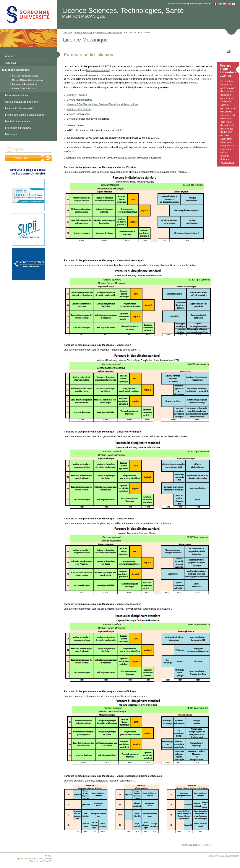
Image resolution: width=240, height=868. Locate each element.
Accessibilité (233, 856)
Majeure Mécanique (98, 70)
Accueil (9, 56)
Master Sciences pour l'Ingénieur (193, 79)
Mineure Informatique (79, 109)
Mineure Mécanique (17, 95)
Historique (11, 134)
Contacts (171, 4)
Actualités (11, 63)
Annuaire (193, 4)
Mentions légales (217, 856)
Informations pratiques (18, 128)
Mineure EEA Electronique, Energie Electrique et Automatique (102, 104)
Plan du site (182, 4)
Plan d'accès (205, 4)
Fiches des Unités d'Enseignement (25, 115)
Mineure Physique (77, 95)
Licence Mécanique (17, 70)
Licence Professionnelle (19, 108)
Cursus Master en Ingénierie (22, 102)
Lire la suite (228, 163)
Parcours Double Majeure (24, 88)
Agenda (18, 149)
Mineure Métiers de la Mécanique (28, 80)
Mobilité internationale (18, 121)
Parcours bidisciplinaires (24, 84)
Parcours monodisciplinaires (25, 76)
